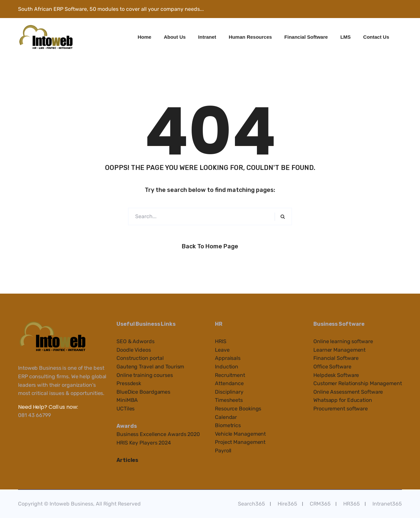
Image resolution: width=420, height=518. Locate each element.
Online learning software (343, 341)
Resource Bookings (238, 409)
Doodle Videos (134, 350)
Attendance (229, 383)
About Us (175, 37)
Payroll (223, 451)
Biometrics (228, 425)
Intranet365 (387, 504)
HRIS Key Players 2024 (144, 443)
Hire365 (287, 504)
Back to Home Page (210, 246)
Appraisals (228, 358)
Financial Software (306, 37)
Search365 (252, 504)
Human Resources (250, 37)
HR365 (352, 504)
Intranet (207, 37)
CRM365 (320, 504)
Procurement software (341, 409)
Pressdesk (129, 383)
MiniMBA (127, 400)
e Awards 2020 (182, 434)
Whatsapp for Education (343, 400)
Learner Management (339, 350)
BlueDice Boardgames (143, 392)
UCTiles (126, 409)
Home (145, 37)
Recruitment (230, 375)
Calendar (226, 417)
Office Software (332, 367)
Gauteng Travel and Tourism (150, 367)
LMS (346, 37)
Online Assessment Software (348, 392)
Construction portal (140, 358)
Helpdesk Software (336, 375)
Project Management (240, 442)
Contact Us (376, 37)
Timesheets (229, 400)
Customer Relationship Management (358, 383)
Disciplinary (229, 392)
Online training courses (145, 375)
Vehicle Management (240, 434)
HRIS (221, 341)
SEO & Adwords (136, 341)
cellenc (155, 434)
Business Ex (131, 434)
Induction (227, 367)
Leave (222, 350)
